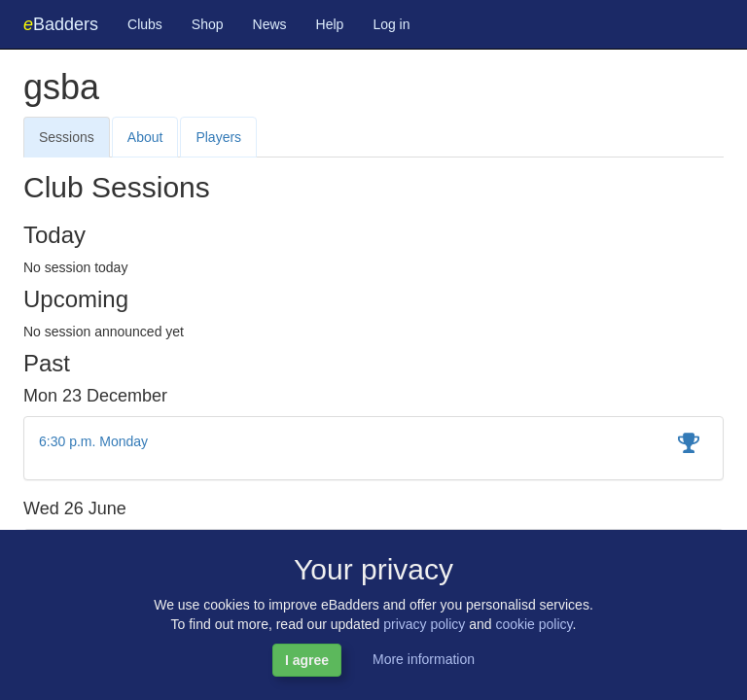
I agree (307, 660)
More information (424, 659)
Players (218, 137)
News (270, 24)
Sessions (67, 137)
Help (330, 24)
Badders (61, 24)
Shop (208, 24)
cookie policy (534, 624)
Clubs (145, 24)
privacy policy (424, 624)
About (145, 137)
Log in (391, 24)
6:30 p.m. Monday (93, 441)
